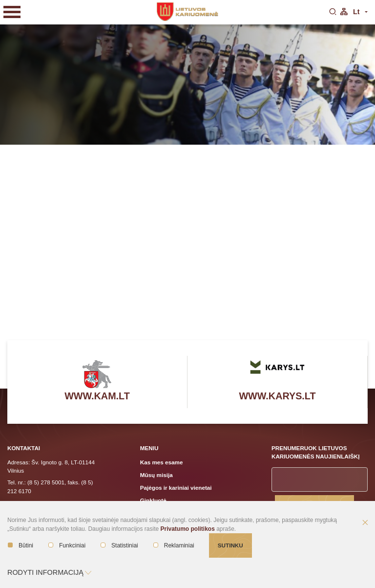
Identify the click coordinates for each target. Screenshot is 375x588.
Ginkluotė (153, 500)
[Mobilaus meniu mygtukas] (12, 12)
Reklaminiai (174, 545)
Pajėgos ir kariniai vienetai (176, 488)
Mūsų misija (156, 475)
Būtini (21, 545)
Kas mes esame (162, 462)
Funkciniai (67, 545)
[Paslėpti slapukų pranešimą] (365, 523)
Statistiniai (119, 545)
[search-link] (333, 12)
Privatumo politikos (187, 529)
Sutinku (230, 545)
